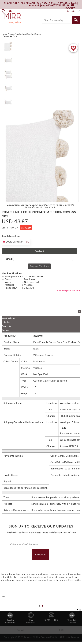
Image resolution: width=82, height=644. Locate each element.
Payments (6, 326)
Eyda (36, 349)
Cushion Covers (42, 381)
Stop (80, 610)
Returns (6, 330)
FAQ (61, 630)
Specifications (8, 318)
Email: (9, 259)
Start (78, 610)
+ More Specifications (68, 290)
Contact (20, 630)
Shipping (6, 322)
